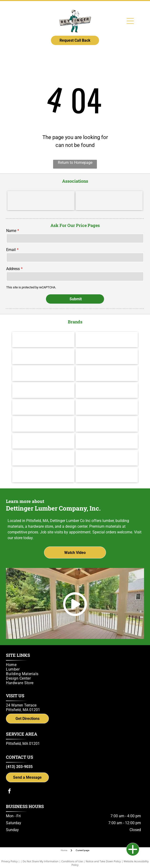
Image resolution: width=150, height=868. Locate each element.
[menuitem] (74, 665)
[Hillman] (107, 356)
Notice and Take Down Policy (103, 861)
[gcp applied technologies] (107, 458)
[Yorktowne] (107, 407)
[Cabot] (43, 356)
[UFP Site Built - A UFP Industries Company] (107, 441)
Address (13, 269)
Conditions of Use (72, 861)
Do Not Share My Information (41, 861)
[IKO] (107, 424)
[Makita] (43, 339)
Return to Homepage (75, 163)
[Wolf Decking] (43, 407)
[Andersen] (107, 373)
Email (11, 250)
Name (11, 231)
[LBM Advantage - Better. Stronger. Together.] (41, 201)
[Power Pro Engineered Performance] (43, 458)
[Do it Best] (109, 201)
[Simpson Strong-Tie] (43, 475)
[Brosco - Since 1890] (43, 424)
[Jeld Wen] (107, 390)
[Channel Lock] (43, 373)
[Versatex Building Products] (43, 441)
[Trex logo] (107, 475)
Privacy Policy (9, 861)
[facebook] (10, 792)
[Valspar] (107, 339)
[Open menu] (130, 21)
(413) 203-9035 (19, 767)
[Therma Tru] (43, 390)
